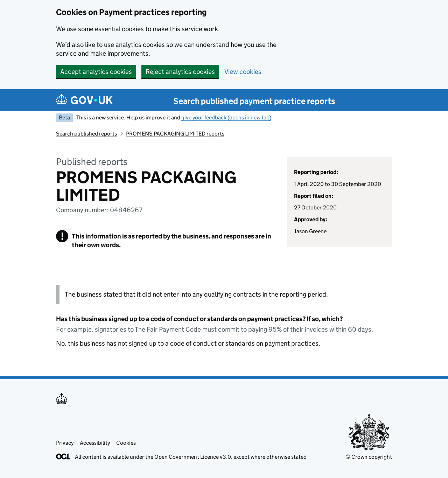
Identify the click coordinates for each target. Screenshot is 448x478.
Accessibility (95, 443)
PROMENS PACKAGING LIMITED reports (175, 134)
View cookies (243, 72)
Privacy (65, 443)
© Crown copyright (369, 457)
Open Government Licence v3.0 (193, 457)
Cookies (126, 443)
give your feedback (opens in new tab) (226, 117)
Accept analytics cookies (96, 72)
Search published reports (86, 134)
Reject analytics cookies (180, 72)
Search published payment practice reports (254, 101)
